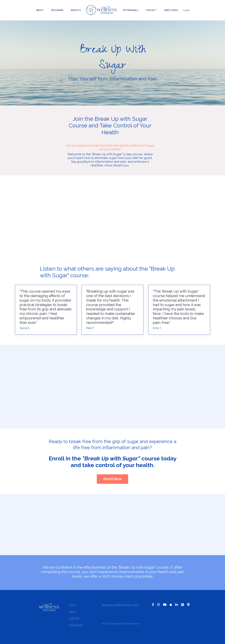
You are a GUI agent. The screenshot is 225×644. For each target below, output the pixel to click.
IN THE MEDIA (76, 626)
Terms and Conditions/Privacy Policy (120, 606)
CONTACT (151, 10)
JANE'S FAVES (171, 10)
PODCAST (74, 619)
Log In (186, 10)
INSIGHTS (76, 10)
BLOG (72, 612)
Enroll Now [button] (113, 480)
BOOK (72, 606)
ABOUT (40, 10)
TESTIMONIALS (130, 10)
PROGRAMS (57, 10)
